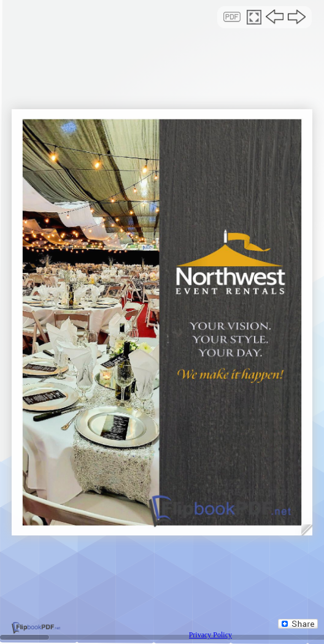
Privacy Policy (210, 635)
